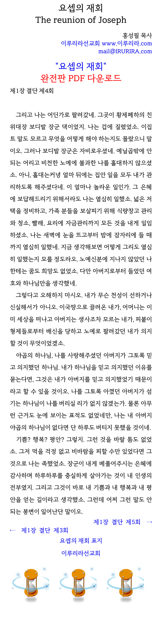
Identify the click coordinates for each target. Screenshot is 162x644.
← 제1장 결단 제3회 (39, 530)
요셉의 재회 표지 (81, 541)
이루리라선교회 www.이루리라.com (107, 43)
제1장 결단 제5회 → (123, 522)
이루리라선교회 (81, 553)
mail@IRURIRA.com (125, 51)
